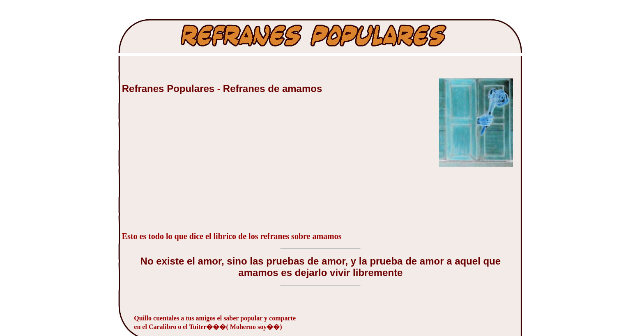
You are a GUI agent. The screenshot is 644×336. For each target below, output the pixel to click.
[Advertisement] (184, 167)
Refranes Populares (170, 89)
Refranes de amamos (273, 89)
